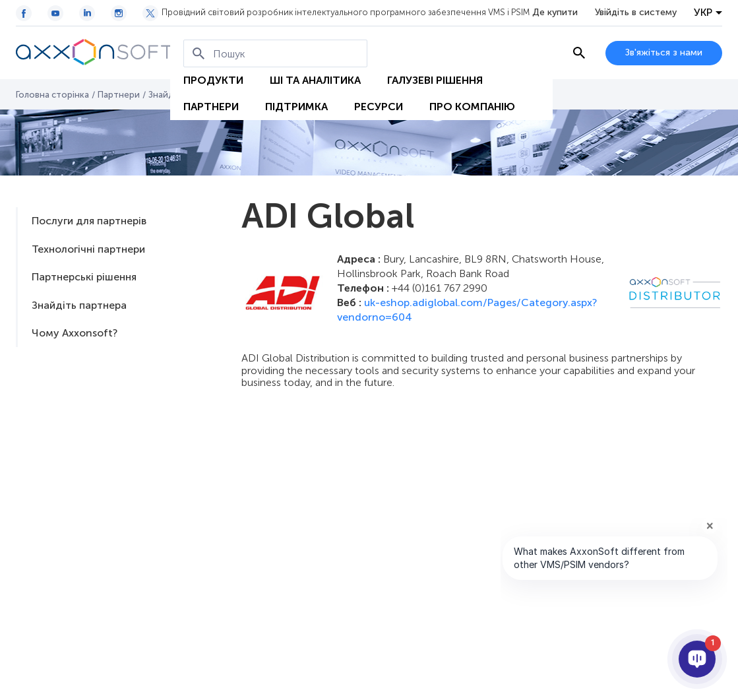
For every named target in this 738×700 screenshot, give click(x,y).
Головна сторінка (52, 95)
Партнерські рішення (84, 277)
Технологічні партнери (88, 249)
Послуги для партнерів (89, 221)
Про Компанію (472, 107)
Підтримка (296, 107)
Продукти (213, 80)
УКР (703, 13)
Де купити (555, 13)
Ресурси (379, 107)
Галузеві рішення (435, 80)
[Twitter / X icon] (150, 13)
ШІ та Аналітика (315, 80)
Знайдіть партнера (79, 305)
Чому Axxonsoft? (75, 333)
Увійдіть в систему (636, 13)
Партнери (211, 107)
